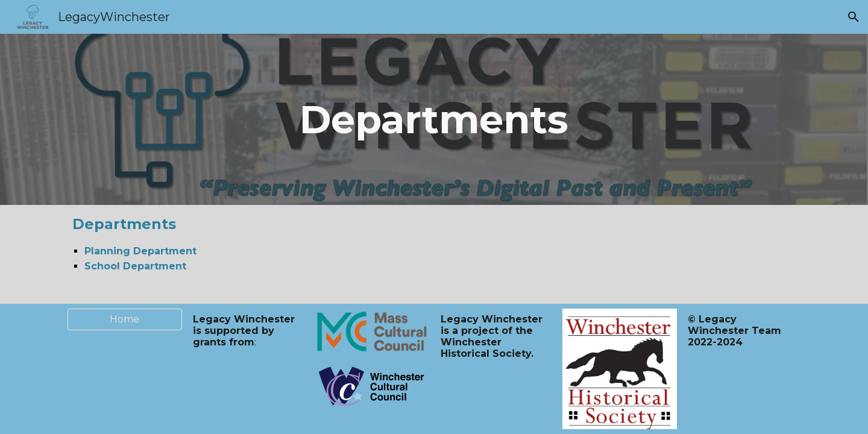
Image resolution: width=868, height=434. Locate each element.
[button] (854, 17)
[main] (434, 120)
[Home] (125, 319)
